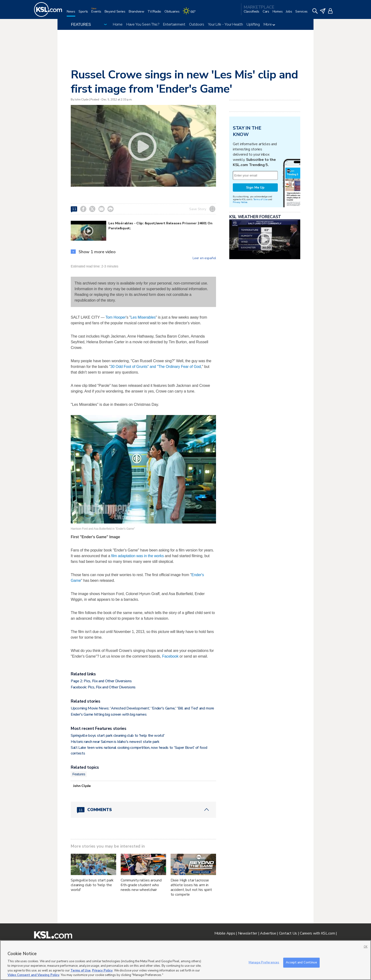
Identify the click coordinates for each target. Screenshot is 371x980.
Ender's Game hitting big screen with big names (109, 714)
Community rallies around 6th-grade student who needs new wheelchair (141, 885)
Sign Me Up (255, 187)
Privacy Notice (240, 202)
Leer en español (204, 258)
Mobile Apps (225, 933)
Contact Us (288, 933)
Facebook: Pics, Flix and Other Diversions (103, 687)
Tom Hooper (116, 317)
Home (118, 24)
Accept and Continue (301, 962)
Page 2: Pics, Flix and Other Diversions (101, 681)
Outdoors (197, 24)
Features (79, 774)
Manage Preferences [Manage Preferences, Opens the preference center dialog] (264, 962)
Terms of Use (260, 199)
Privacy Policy (102, 971)
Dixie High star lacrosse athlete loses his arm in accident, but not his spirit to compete (191, 887)
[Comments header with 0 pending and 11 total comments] (143, 810)
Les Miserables (143, 317)
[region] (185, 960)
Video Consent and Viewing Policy (33, 975)
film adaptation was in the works (137, 556)
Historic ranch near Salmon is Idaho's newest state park (115, 742)
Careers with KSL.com (317, 933)
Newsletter (248, 933)
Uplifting (253, 24)
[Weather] (191, 13)
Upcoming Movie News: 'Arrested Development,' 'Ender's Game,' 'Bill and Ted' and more (142, 708)
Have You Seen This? (143, 24)
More (269, 24)
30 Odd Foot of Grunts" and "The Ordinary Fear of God (156, 367)
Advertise (268, 933)
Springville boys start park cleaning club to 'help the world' (118, 736)
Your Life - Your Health (225, 24)
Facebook (170, 656)
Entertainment (174, 24)
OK (366, 947)
